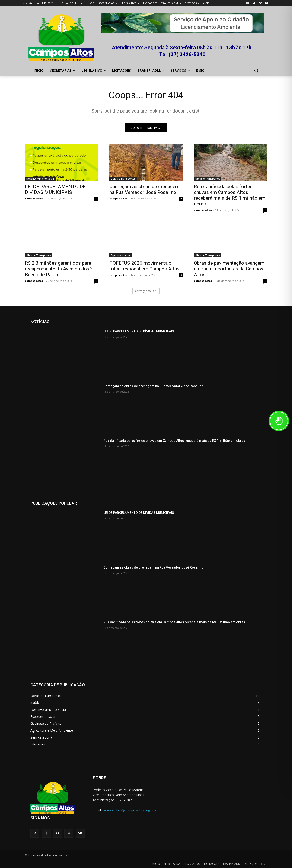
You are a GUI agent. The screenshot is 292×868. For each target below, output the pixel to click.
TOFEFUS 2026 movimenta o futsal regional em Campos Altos (144, 266)
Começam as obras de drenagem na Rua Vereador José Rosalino (144, 189)
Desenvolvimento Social (40, 179)
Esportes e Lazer (120, 255)
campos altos (34, 198)
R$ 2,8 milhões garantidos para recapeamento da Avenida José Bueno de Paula (58, 269)
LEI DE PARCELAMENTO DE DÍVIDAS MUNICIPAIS (55, 189)
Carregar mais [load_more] (146, 291)
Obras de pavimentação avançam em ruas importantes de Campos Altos (229, 269)
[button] (256, 71)
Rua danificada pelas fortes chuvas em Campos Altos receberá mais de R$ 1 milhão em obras (230, 195)
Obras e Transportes (123, 179)
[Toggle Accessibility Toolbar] (279, 421)
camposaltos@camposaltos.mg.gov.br (131, 810)
